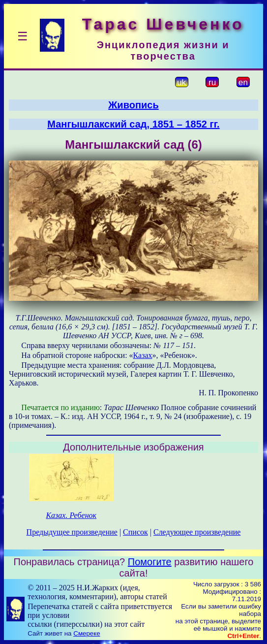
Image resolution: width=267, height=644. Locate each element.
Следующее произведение (197, 532)
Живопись (133, 105)
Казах (143, 355)
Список (135, 532)
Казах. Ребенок (71, 515)
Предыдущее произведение (72, 532)
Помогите (150, 562)
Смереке (87, 633)
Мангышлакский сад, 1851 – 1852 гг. (133, 124)
